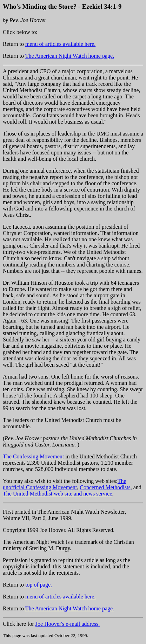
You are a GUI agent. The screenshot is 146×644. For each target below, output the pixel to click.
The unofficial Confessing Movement (65, 484)
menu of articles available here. (60, 44)
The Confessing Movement (33, 456)
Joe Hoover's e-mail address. (68, 624)
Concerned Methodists (105, 487)
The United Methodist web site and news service (57, 494)
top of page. (39, 585)
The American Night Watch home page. (70, 56)
